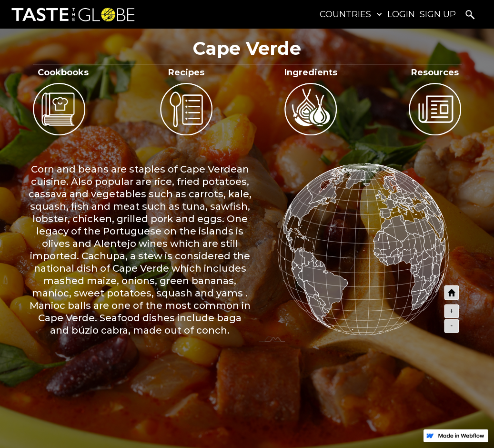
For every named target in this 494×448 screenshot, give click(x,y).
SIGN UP (438, 14)
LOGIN (401, 14)
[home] (71, 15)
